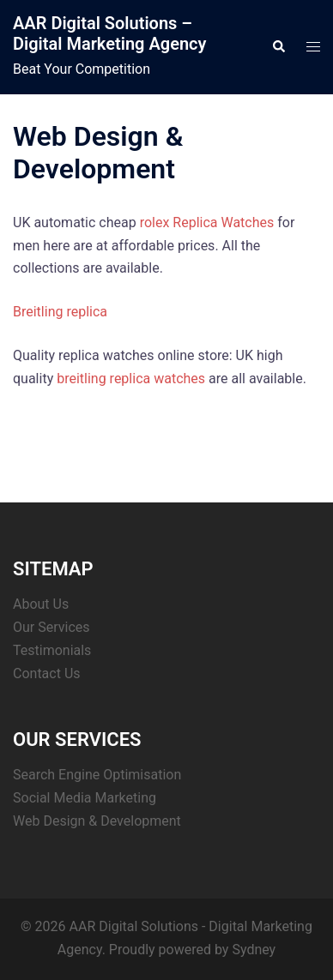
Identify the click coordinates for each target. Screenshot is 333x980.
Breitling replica (60, 312)
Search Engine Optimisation (97, 775)
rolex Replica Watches (207, 222)
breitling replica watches (131, 379)
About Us (41, 604)
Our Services (51, 627)
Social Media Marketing (85, 798)
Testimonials (52, 650)
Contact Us (47, 673)
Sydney (254, 950)
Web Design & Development (97, 821)
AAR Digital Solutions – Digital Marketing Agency (109, 33)
